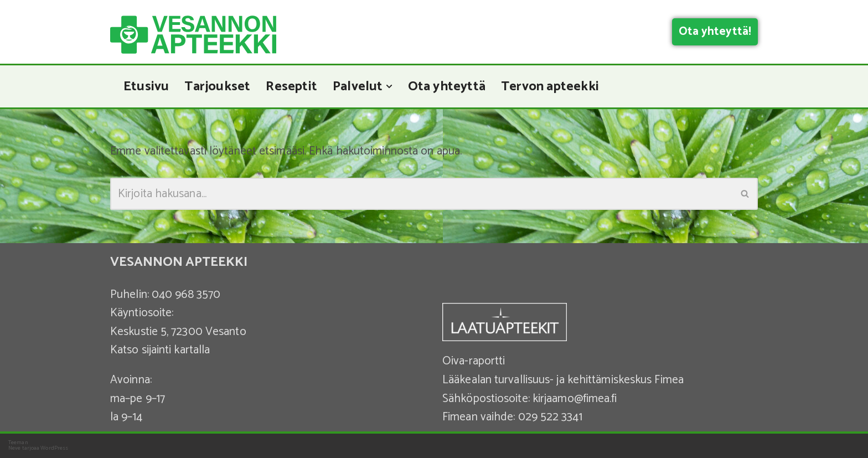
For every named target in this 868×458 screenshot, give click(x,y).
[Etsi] (422, 194)
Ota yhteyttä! (715, 32)
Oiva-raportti (474, 361)
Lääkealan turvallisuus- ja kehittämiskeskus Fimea (563, 380)
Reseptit (291, 86)
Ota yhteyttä (447, 86)
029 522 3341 (550, 417)
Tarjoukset (217, 86)
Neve (14, 448)
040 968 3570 (186, 295)
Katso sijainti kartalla (160, 350)
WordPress (54, 448)
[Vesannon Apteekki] (193, 35)
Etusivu (146, 86)
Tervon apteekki (550, 86)
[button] (389, 86)
